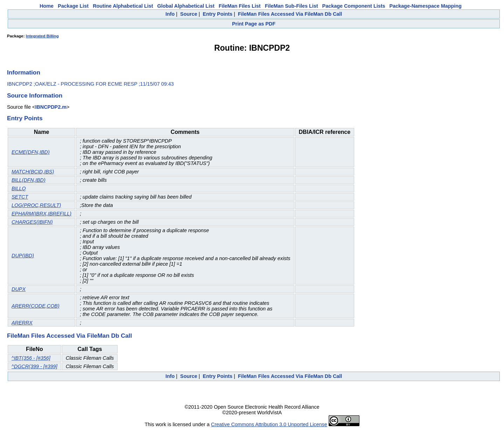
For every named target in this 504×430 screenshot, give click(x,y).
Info (170, 14)
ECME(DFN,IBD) (31, 152)
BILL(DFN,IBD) (29, 180)
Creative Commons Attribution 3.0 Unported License (269, 424)
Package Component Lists (354, 6)
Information (24, 72)
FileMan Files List (240, 6)
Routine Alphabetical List (123, 6)
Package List (73, 6)
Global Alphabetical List (186, 6)
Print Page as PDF (254, 24)
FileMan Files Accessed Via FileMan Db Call (290, 14)
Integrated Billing (42, 36)
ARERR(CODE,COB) (36, 306)
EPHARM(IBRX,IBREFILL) (41, 214)
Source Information (35, 95)
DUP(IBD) (23, 256)
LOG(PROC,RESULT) (36, 205)
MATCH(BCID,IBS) (33, 172)
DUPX (19, 289)
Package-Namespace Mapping (426, 6)
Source (189, 14)
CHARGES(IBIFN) (32, 222)
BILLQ (19, 188)
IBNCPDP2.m (51, 107)
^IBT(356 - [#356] (31, 358)
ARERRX (22, 323)
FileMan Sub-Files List (292, 6)
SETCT (20, 197)
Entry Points (218, 14)
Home (47, 6)
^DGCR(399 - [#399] (34, 366)
